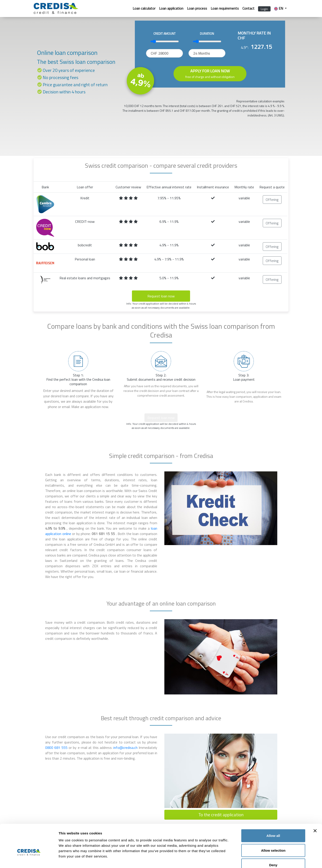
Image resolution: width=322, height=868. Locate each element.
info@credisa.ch (126, 748)
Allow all (273, 809)
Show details (235, 859)
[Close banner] (315, 804)
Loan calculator (144, 8)
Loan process (197, 8)
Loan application (171, 8)
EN (279, 8)
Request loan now (161, 296)
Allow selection (273, 824)
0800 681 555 (57, 748)
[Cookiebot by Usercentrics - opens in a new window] (29, 859)
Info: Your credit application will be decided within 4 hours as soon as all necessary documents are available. (161, 306)
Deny (273, 839)
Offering (272, 200)
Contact (248, 8)
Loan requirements (225, 8)
